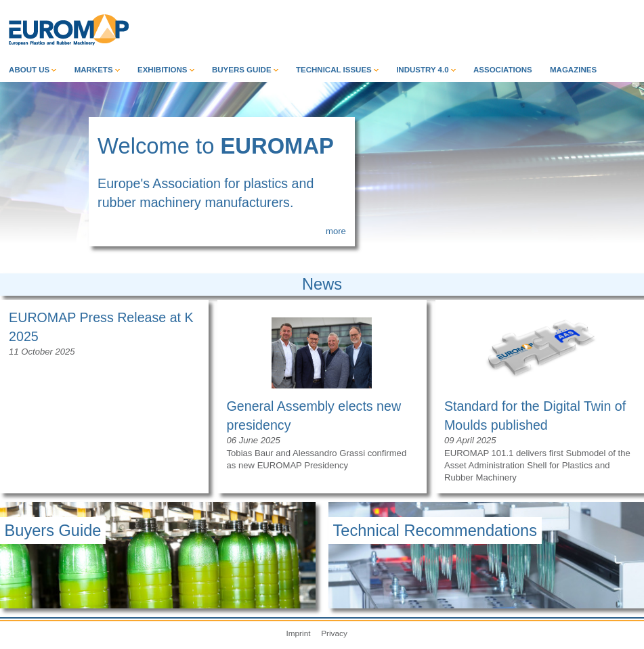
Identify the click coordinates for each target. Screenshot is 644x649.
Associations (503, 70)
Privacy (334, 633)
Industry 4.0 (426, 70)
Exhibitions (166, 70)
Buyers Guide (245, 70)
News (322, 284)
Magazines (573, 70)
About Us (33, 70)
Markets (97, 70)
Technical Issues (337, 70)
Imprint (298, 633)
